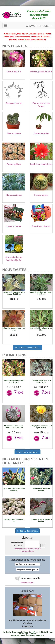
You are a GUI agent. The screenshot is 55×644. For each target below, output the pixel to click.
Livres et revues (14, 226)
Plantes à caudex (41, 133)
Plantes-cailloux (14, 164)
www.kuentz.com (39, 25)
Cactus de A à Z (14, 72)
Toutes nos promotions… (27, 452)
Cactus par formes (14, 103)
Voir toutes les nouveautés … (27, 348)
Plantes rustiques (14, 195)
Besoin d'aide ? (27, 582)
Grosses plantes (41, 195)
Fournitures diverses (41, 226)
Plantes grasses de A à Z (41, 72)
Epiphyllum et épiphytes (41, 164)
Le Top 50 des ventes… (27, 531)
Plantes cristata (14, 133)
